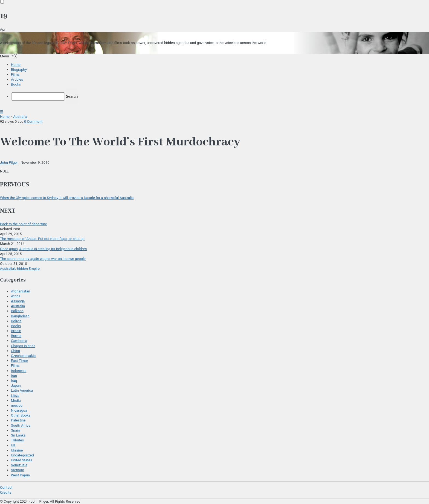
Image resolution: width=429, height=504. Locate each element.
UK (13, 445)
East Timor (20, 361)
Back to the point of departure (24, 224)
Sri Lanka (18, 435)
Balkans (17, 311)
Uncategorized (22, 455)
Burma (16, 336)
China (15, 351)
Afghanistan (21, 291)
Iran (14, 376)
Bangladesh (20, 316)
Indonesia (19, 371)
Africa (16, 296)
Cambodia (19, 341)
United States (21, 460)
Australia (20, 117)
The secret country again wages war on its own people (43, 259)
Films (15, 366)
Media (16, 401)
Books (16, 326)
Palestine (18, 420)
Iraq (14, 381)
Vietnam (18, 470)
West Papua (20, 475)
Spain (15, 430)
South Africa (21, 425)
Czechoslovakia (23, 356)
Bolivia (16, 321)
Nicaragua (19, 410)
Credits (6, 492)
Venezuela (19, 465)
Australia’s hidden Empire (20, 269)
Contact (6, 487)
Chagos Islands (23, 346)
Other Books (21, 415)
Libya (15, 396)
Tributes (17, 440)
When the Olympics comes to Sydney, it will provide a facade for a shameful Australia (67, 198)
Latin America (22, 390)
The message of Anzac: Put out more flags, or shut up (42, 239)
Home (5, 117)
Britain (16, 331)
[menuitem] (16, 65)
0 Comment (33, 121)
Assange (18, 301)
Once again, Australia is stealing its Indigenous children (43, 249)
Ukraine (17, 450)
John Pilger (9, 162)
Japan (16, 386)
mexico (17, 405)
